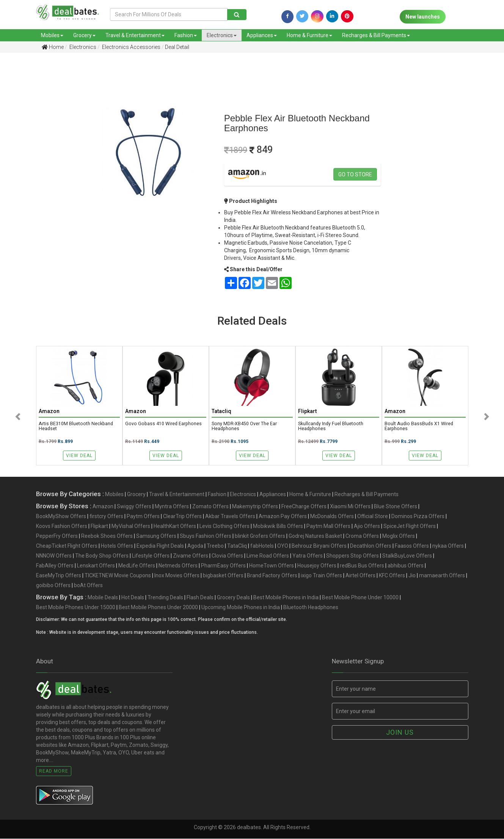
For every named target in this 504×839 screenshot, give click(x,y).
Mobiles (52, 35)
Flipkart (99, 527)
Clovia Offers (227, 556)
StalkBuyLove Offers (407, 556)
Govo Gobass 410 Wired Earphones (164, 424)
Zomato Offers (210, 507)
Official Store (373, 517)
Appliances (262, 35)
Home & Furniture (309, 35)
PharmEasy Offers (223, 566)
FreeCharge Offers (304, 507)
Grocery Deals (233, 598)
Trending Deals (165, 598)
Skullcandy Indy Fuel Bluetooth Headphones (331, 427)
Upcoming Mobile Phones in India (241, 608)
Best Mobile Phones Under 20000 (158, 608)
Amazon (103, 507)
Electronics (222, 35)
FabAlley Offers (55, 566)
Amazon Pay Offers (283, 517)
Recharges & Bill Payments (376, 35)
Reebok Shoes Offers (107, 537)
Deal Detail (177, 47)
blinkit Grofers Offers (260, 537)
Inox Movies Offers (177, 576)
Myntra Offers (172, 507)
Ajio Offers (367, 527)
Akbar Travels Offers (230, 517)
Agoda (195, 547)
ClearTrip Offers (182, 517)
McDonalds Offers (332, 517)
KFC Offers (392, 576)
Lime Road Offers (268, 556)
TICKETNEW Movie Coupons (118, 576)
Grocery (84, 35)
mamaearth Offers (442, 576)
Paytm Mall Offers (328, 527)
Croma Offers (362, 537)
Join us (400, 733)
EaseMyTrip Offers (59, 576)
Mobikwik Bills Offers (278, 527)
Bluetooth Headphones (311, 608)
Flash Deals (200, 598)
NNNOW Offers (54, 556)
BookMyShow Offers (61, 517)
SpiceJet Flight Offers (410, 527)
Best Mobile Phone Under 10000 (360, 598)
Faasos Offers (412, 547)
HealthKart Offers (175, 527)
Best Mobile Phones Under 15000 (76, 608)
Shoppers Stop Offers (352, 556)
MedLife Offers (137, 566)
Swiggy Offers (134, 507)
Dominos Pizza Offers (418, 517)
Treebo (215, 547)
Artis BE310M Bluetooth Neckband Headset (76, 427)
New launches (423, 17)
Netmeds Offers (178, 566)
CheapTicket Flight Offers (67, 547)
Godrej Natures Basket (315, 537)
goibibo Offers (53, 586)
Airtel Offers (360, 576)
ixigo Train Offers (321, 576)
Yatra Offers (308, 556)
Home (53, 47)
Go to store (355, 174)
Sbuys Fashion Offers (206, 537)
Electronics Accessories (131, 47)
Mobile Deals (103, 598)
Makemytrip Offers (255, 507)
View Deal (79, 456)
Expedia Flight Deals (160, 547)
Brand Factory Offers (272, 576)
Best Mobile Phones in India (286, 598)
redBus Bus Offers (362, 566)
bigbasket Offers (223, 576)
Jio (412, 576)
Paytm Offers (143, 517)
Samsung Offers (156, 537)
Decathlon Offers (371, 547)
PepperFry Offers (57, 537)
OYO (283, 547)
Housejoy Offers (317, 566)
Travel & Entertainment (135, 35)
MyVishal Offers (131, 527)
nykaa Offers (448, 547)
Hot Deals (133, 598)
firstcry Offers (106, 517)
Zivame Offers (191, 556)
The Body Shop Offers (102, 556)
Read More (54, 771)
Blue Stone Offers (396, 507)
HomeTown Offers (272, 566)
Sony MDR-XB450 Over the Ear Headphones (244, 427)
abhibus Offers (406, 566)
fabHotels (262, 547)
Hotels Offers (117, 547)
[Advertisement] (36, 178)
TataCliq (237, 547)
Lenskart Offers (96, 566)
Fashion (186, 35)
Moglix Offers (399, 537)
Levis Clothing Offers (225, 527)
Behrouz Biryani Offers (319, 547)
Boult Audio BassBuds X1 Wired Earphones (419, 427)
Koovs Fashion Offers (62, 527)
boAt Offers (88, 586)
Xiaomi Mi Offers (350, 507)
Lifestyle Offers (151, 556)
